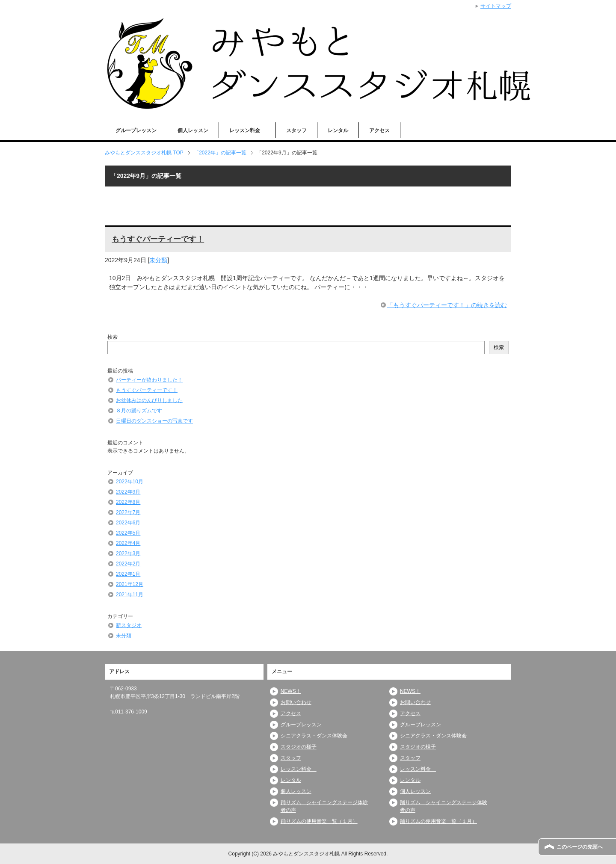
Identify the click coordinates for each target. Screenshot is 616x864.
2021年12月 (130, 584)
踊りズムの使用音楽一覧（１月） (319, 821)
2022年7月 (128, 512)
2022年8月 (128, 502)
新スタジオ (129, 625)
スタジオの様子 (299, 747)
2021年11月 (130, 595)
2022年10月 (130, 482)
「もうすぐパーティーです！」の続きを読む (447, 305)
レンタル (338, 130)
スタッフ (296, 130)
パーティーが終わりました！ (149, 380)
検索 (113, 337)
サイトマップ (496, 6)
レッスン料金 (247, 130)
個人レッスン (193, 130)
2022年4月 (128, 543)
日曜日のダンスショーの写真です (154, 421)
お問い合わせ (296, 702)
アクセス (379, 130)
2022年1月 (128, 574)
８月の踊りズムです (139, 411)
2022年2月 (128, 564)
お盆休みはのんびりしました (149, 400)
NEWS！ (291, 691)
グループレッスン (136, 130)
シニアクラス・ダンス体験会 (314, 736)
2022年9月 (128, 492)
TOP (144, 153)
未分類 (158, 260)
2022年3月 (128, 553)
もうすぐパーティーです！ (158, 239)
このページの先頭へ (580, 847)
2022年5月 (128, 533)
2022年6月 (128, 523)
